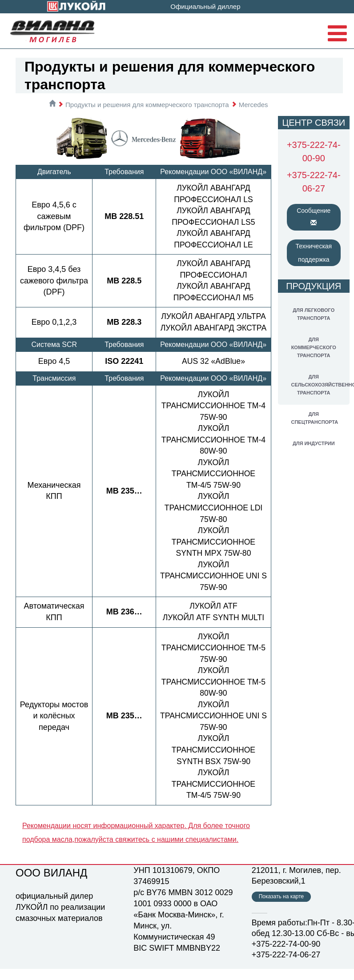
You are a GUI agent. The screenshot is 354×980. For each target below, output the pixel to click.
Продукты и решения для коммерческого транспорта (147, 105)
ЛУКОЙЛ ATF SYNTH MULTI (213, 629)
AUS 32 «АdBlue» (213, 372)
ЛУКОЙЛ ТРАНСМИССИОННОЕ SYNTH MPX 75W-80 (213, 553)
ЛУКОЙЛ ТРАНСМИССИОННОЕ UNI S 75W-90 (213, 587)
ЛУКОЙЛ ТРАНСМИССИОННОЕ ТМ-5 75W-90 (213, 659)
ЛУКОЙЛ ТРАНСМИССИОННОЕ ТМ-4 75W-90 (213, 417)
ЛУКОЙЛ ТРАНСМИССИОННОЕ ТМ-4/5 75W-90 (213, 485)
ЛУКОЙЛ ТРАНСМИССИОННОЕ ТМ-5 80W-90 (213, 693)
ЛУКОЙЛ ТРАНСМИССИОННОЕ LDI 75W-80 (213, 519)
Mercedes (253, 105)
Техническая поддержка (314, 253)
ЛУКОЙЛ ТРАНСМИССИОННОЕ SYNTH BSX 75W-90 (213, 761)
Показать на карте (282, 908)
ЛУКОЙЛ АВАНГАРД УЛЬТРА (214, 316)
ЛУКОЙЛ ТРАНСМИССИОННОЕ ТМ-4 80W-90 (213, 451)
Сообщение (314, 216)
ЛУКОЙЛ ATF (213, 617)
